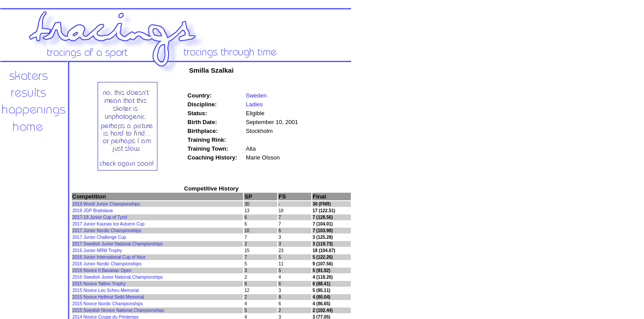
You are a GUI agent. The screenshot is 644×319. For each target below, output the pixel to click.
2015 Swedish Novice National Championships (118, 310)
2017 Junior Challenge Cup (99, 237)
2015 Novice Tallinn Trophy (99, 284)
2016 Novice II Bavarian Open (102, 270)
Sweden (256, 95)
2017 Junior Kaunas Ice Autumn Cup (108, 224)
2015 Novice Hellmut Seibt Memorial (108, 297)
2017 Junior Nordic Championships (107, 231)
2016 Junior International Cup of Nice (109, 257)
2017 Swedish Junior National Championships (118, 244)
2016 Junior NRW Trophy (97, 251)
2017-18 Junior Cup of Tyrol (100, 217)
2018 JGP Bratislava (92, 211)
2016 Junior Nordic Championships (107, 264)
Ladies (254, 104)
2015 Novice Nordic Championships (108, 304)
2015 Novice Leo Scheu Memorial (106, 290)
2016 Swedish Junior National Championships (118, 277)
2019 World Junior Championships (106, 204)
